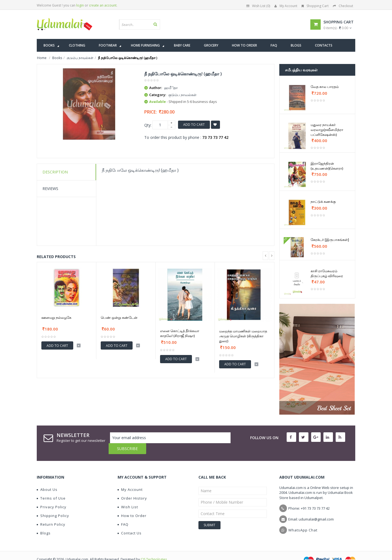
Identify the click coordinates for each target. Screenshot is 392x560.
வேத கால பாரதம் (325, 87)
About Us (47, 479)
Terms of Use (51, 487)
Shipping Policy (53, 505)
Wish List (128, 496)
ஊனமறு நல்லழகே (56, 317)
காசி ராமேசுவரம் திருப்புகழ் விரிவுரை (327, 273)
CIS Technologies (154, 548)
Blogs (44, 522)
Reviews (50, 189)
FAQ (123, 513)
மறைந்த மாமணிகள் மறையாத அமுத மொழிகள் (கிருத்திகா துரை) (243, 336)
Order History (132, 487)
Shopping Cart (315, 6)
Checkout (343, 6)
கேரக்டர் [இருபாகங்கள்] (330, 240)
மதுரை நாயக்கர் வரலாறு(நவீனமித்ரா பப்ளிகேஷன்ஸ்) (327, 130)
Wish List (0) (258, 6)
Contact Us (130, 522)
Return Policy (51, 513)
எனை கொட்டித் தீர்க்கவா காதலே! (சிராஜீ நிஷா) (180, 333)
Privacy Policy (52, 496)
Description (55, 172)
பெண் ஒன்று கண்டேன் (119, 317)
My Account (286, 6)
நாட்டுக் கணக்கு (323, 201)
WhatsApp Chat (303, 519)
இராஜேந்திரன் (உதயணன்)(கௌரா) (327, 166)
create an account (103, 5)
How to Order (132, 505)
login (80, 5)
